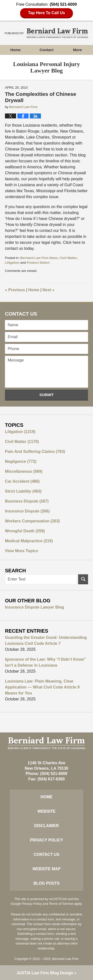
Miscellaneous (24, 471)
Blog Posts (46, 883)
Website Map (46, 869)
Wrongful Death (25, 531)
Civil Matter (68, 258)
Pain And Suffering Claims (35, 452)
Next (49, 290)
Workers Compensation (32, 521)
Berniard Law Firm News (39, 258)
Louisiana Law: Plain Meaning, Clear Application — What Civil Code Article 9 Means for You (42, 687)
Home (16, 50)
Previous (15, 290)
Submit (47, 395)
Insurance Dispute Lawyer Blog (34, 607)
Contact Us (47, 854)
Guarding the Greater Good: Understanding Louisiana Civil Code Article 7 (46, 640)
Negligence (21, 461)
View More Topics (22, 551)
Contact (47, 50)
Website (46, 811)
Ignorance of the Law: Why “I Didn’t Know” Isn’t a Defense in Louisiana (45, 662)
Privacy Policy (47, 840)
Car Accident (22, 481)
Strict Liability (23, 491)
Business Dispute (27, 501)
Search (83, 579)
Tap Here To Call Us (46, 13)
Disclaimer (47, 826)
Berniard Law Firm (65, 959)
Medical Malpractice (29, 541)
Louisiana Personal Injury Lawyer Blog (47, 33)
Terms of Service (61, 904)
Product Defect (38, 263)
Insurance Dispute (27, 511)
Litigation (12, 263)
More (78, 50)
